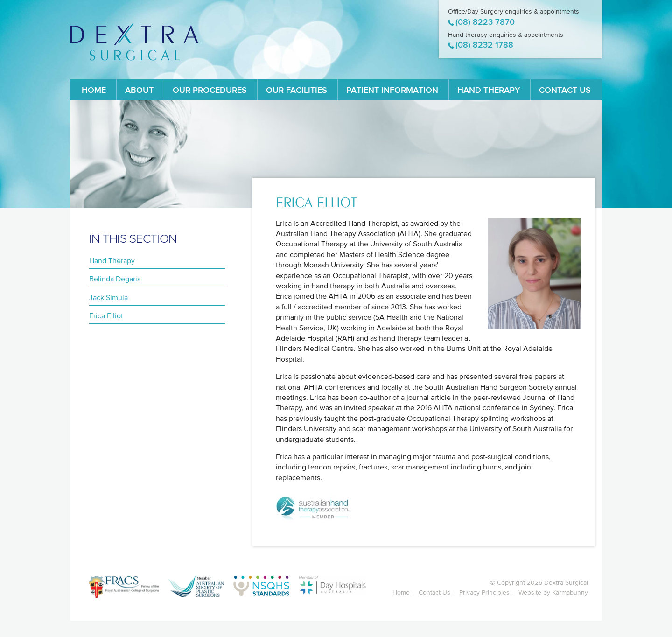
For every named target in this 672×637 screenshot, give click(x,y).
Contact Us (565, 90)
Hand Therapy (489, 90)
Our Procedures (210, 90)
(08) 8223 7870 (485, 22)
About (139, 90)
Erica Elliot (106, 315)
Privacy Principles (484, 592)
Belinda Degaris (115, 279)
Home (94, 90)
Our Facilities (297, 90)
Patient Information (392, 90)
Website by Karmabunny (553, 592)
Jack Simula (108, 297)
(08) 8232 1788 (484, 45)
